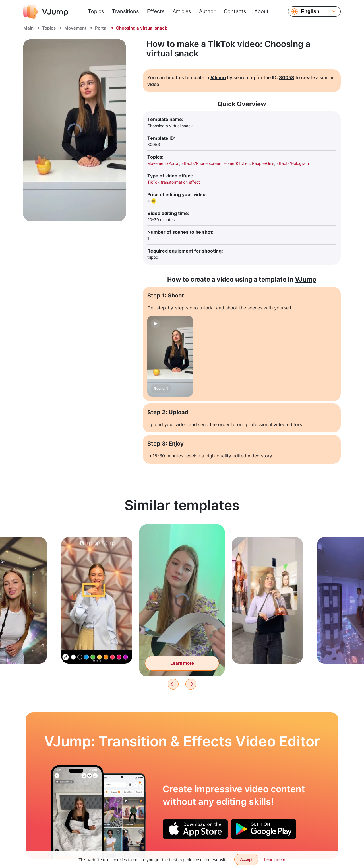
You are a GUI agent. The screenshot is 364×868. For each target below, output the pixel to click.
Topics (96, 11)
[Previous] (173, 684)
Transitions (125, 11)
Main (28, 28)
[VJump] (46, 11)
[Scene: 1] (170, 356)
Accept (246, 859)
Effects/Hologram (293, 163)
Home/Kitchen (237, 163)
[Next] (191, 684)
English (310, 11)
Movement (75, 28)
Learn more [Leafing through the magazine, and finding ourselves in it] (182, 663)
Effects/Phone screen (201, 163)
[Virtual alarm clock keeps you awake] (77, 812)
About (261, 11)
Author (207, 11)
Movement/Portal (163, 163)
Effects (156, 11)
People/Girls (263, 163)
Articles (182, 11)
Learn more (275, 859)
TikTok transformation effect (174, 182)
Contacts (235, 11)
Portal (101, 28)
